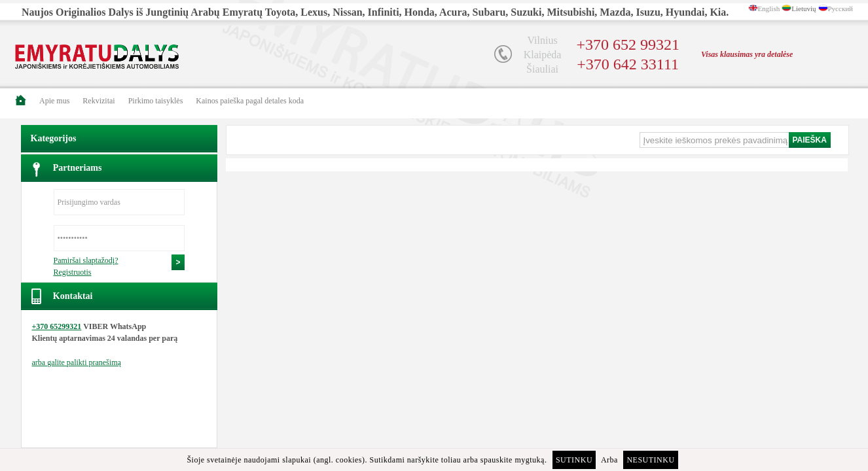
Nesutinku (650, 460)
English (769, 9)
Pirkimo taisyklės (156, 101)
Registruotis (73, 272)
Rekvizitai (99, 101)
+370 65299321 (57, 326)
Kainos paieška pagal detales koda (250, 101)
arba (77, 362)
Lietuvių (804, 9)
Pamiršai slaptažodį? (86, 260)
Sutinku (574, 460)
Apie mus (54, 101)
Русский (841, 9)
